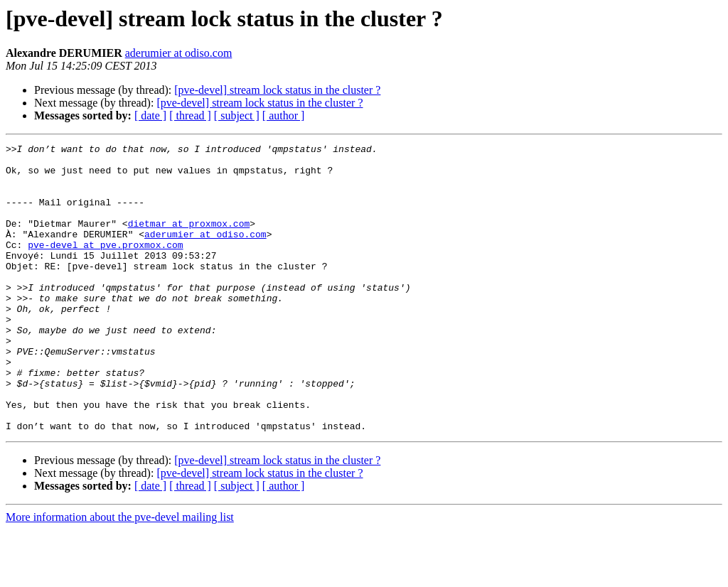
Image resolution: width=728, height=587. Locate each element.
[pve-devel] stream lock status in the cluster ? (277, 90)
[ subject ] (237, 115)
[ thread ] (190, 115)
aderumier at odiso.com (179, 53)
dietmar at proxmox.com (189, 240)
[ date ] (150, 115)
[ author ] (284, 115)
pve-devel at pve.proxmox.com (105, 266)
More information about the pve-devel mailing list (120, 575)
